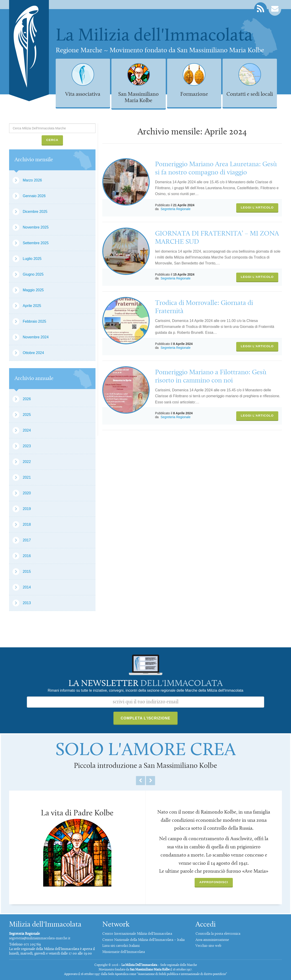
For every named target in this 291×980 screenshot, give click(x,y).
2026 (27, 399)
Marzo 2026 (32, 180)
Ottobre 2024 (33, 353)
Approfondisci (214, 882)
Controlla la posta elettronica (218, 934)
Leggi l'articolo (257, 207)
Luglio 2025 (32, 259)
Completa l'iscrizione (146, 718)
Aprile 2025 (32, 306)
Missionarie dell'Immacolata (124, 952)
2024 (27, 430)
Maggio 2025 (33, 290)
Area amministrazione (212, 940)
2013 (27, 603)
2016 (27, 556)
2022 (27, 462)
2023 (27, 446)
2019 (27, 509)
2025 (27, 415)
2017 (27, 540)
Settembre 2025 (36, 243)
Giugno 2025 (33, 274)
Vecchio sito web (208, 946)
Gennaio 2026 (34, 196)
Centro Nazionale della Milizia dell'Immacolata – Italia (143, 940)
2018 (27, 524)
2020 (27, 493)
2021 (27, 477)
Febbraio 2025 (34, 321)
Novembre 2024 (36, 337)
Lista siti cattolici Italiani (121, 946)
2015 (27, 572)
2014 (27, 587)
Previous (140, 781)
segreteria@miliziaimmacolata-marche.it (40, 938)
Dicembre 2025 (35, 212)
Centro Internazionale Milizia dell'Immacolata (137, 934)
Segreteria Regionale (176, 209)
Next (151, 781)
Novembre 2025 (36, 227)
